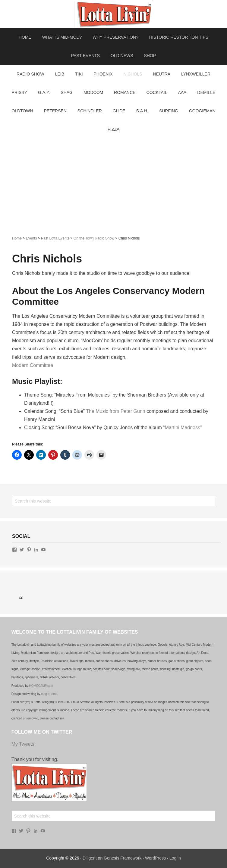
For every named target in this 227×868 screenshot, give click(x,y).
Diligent (90, 858)
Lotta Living (113, 14)
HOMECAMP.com (41, 686)
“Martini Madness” (182, 428)
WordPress (155, 858)
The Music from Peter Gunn (116, 411)
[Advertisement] (113, 184)
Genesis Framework (123, 858)
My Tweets (23, 744)
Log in (175, 858)
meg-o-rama (49, 694)
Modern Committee (33, 365)
